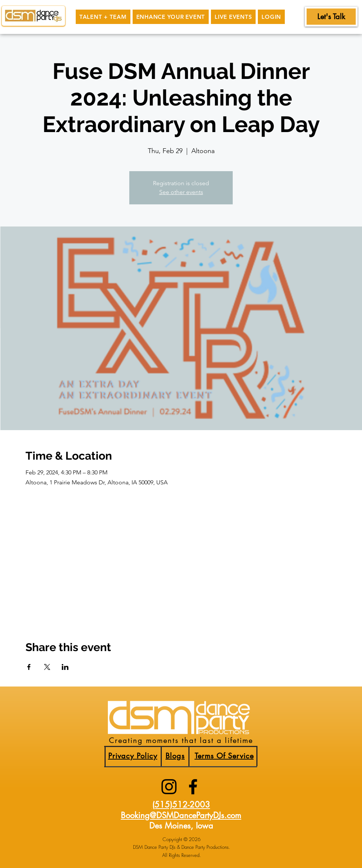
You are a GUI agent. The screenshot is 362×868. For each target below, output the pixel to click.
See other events (181, 192)
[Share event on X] (47, 667)
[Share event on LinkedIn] (65, 667)
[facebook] (193, 787)
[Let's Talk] (331, 17)
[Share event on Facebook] (29, 667)
